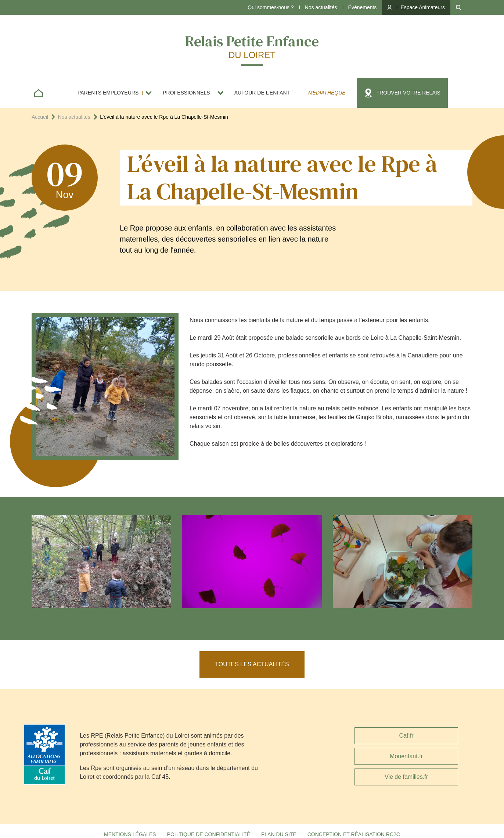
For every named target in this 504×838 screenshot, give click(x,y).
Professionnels (186, 93)
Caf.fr (406, 736)
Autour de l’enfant (262, 93)
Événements (363, 7)
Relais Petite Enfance (252, 46)
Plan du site (279, 834)
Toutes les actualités (252, 664)
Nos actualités (321, 7)
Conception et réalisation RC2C (354, 834)
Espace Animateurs (423, 7)
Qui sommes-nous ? (271, 7)
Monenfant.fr (406, 756)
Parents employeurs (108, 93)
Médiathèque (327, 93)
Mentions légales (130, 834)
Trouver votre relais (408, 93)
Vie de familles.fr (406, 777)
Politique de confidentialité (209, 834)
